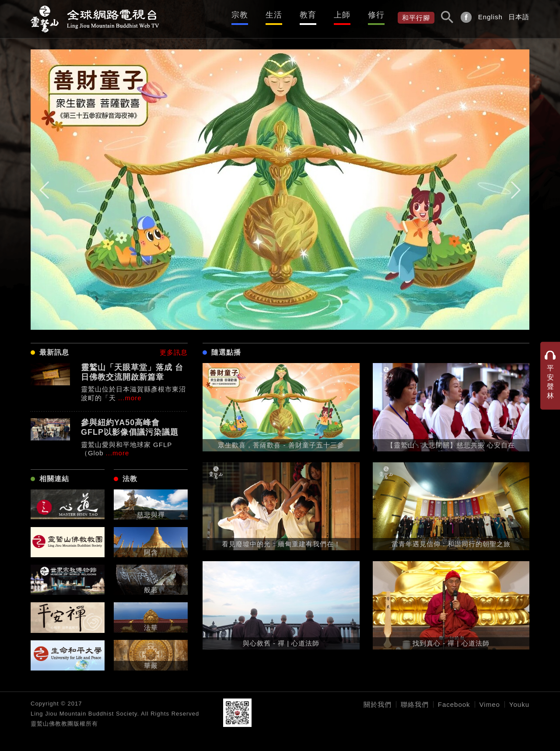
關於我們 (378, 704)
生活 (274, 15)
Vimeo (490, 704)
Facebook (454, 704)
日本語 (519, 17)
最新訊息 (54, 352)
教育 (308, 15)
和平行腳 (416, 18)
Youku (519, 704)
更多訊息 (174, 352)
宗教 (240, 15)
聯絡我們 (415, 704)
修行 (376, 15)
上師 (342, 15)
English (490, 17)
